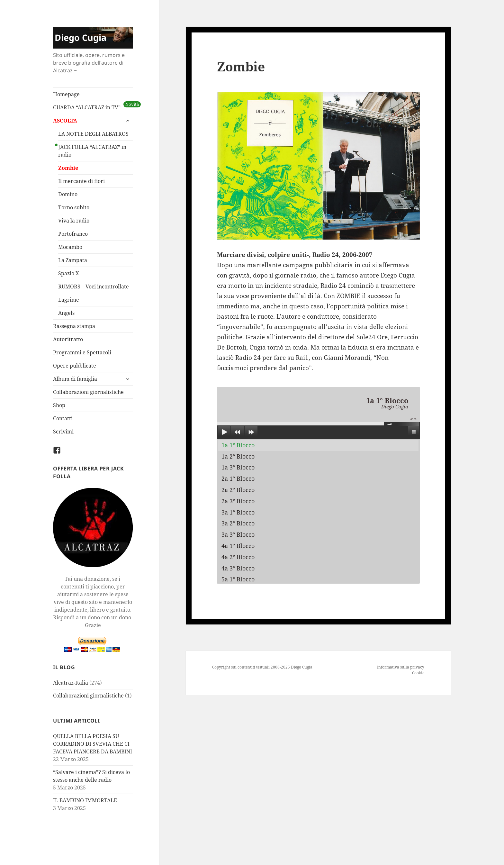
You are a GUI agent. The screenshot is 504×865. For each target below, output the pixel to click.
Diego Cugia (81, 37)
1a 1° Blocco (238, 445)
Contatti (63, 418)
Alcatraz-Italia (71, 683)
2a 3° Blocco (238, 501)
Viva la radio (74, 221)
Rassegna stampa (74, 326)
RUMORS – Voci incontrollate (94, 287)
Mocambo (70, 247)
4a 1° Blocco (238, 546)
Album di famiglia (75, 379)
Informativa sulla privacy (401, 667)
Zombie (68, 168)
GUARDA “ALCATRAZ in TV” (87, 107)
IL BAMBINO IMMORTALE (85, 800)
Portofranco (73, 234)
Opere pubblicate (75, 366)
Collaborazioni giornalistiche (88, 392)
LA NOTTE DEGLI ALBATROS (93, 134)
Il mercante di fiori (81, 181)
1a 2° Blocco (238, 456)
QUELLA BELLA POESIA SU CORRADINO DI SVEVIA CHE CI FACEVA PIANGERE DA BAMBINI (93, 744)
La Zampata (73, 260)
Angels (66, 313)
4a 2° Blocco (238, 557)
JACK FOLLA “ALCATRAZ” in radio (92, 151)
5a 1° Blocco (238, 579)
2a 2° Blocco (238, 490)
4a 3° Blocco (238, 568)
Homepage (66, 94)
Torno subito (74, 207)
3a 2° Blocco (238, 523)
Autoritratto (68, 339)
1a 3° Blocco (238, 467)
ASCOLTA (65, 121)
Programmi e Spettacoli (82, 352)
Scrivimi (63, 432)
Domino (68, 194)
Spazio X (69, 273)
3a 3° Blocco (238, 534)
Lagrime (69, 300)
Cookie (418, 673)
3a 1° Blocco (238, 512)
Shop (59, 405)
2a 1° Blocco (238, 478)
